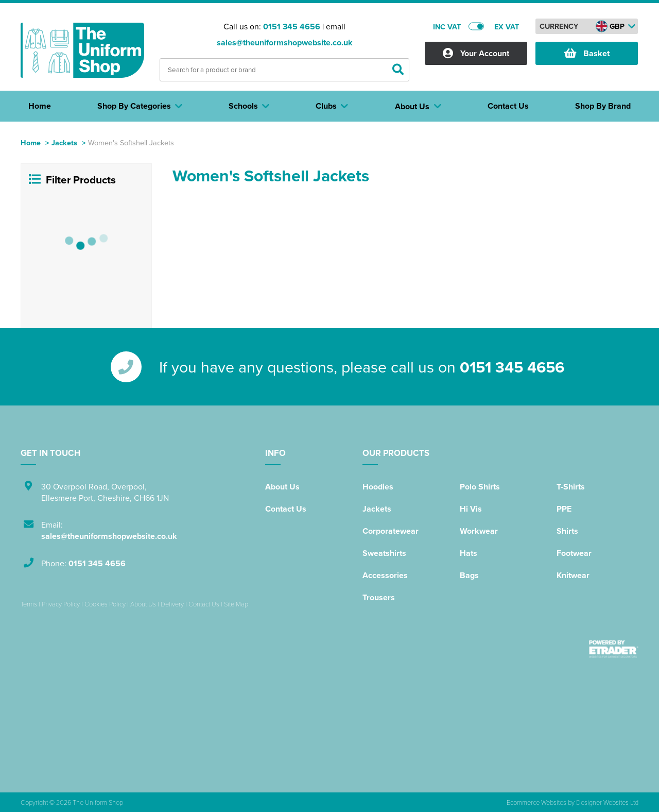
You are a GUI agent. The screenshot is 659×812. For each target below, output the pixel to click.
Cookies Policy (105, 604)
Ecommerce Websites (536, 802)
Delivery (172, 604)
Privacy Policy (61, 604)
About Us (282, 487)
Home (31, 142)
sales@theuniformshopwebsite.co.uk (285, 43)
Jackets (64, 142)
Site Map (236, 604)
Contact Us (286, 509)
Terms (29, 604)
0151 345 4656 (292, 27)
